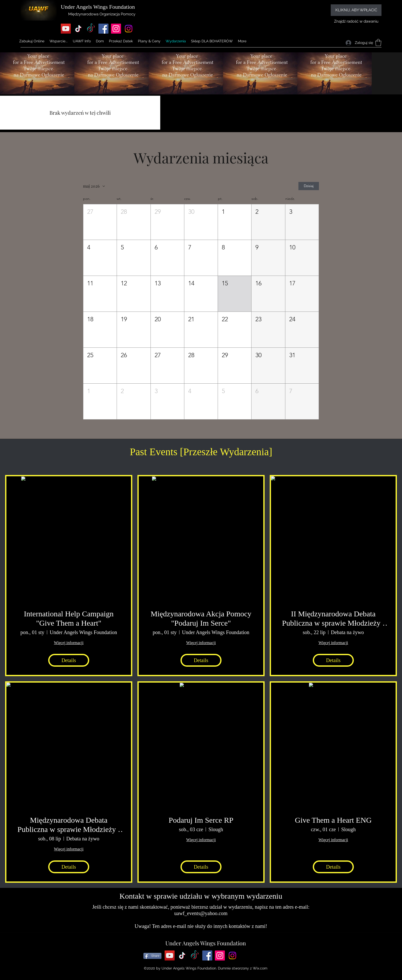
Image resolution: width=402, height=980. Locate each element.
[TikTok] (78, 29)
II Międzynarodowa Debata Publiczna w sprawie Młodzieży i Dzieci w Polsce (333, 619)
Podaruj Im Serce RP (201, 820)
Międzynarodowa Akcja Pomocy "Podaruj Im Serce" (201, 618)
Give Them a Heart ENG (333, 820)
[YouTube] (66, 29)
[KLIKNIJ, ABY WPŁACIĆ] (356, 10)
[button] (82, 41)
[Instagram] (116, 29)
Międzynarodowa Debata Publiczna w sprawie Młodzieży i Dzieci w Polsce (69, 825)
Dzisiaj (309, 186)
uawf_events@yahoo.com (201, 913)
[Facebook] (103, 29)
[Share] (152, 956)
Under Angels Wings (84, 7)
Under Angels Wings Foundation (206, 943)
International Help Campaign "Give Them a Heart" (69, 618)
